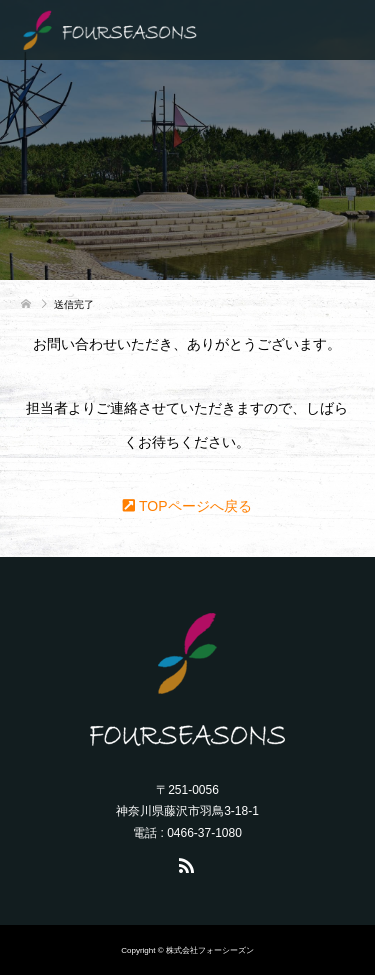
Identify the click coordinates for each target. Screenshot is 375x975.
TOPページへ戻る (187, 506)
